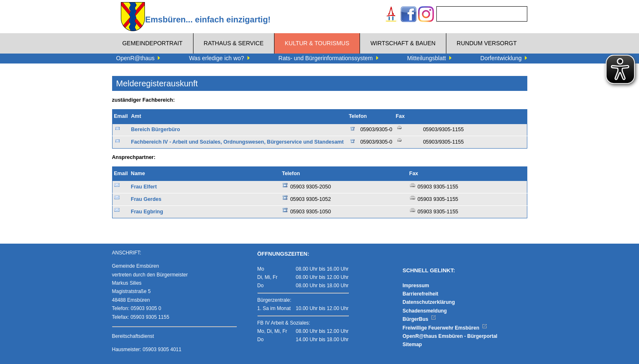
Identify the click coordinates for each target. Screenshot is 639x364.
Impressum (416, 286)
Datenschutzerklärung (429, 302)
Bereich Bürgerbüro (155, 129)
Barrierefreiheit (421, 294)
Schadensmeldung (425, 311)
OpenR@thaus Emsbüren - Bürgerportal (450, 336)
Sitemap (413, 344)
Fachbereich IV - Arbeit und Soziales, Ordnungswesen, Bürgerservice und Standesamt (237, 142)
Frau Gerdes (146, 199)
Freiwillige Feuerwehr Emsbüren (445, 328)
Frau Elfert (144, 187)
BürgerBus (420, 319)
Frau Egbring (147, 212)
